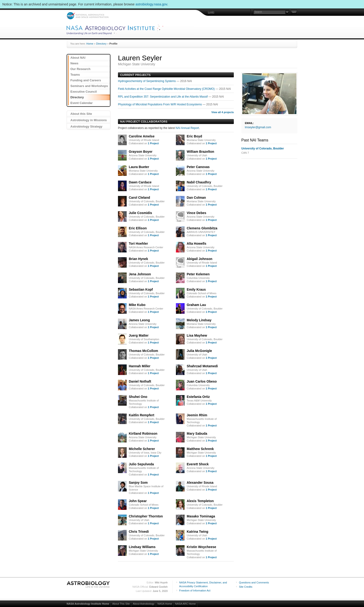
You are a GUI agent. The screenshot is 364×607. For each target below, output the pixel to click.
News (74, 63)
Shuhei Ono (138, 397)
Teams (75, 75)
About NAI (78, 58)
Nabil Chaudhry (199, 182)
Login (211, 12)
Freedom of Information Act (195, 590)
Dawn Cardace (140, 182)
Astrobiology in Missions (89, 120)
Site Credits (246, 587)
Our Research (80, 69)
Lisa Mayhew (197, 335)
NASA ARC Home (185, 604)
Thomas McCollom (143, 351)
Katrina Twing (198, 532)
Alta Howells (196, 244)
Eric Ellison (138, 228)
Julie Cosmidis (140, 213)
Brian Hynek (138, 259)
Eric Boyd (194, 136)
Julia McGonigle (199, 351)
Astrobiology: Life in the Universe (89, 584)
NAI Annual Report (187, 128)
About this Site (81, 114)
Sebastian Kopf (141, 289)
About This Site (121, 604)
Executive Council (84, 92)
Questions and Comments (254, 582)
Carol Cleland (139, 198)
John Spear (138, 501)
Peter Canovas (198, 167)
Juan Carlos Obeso (202, 381)
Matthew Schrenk (200, 449)
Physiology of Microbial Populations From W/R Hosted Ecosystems (160, 104)
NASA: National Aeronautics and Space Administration (87, 16)
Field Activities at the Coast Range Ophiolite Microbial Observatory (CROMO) (167, 89)
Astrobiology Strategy (86, 126)
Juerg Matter (139, 335)
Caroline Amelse (142, 136)
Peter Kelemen (198, 274)
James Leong (139, 320)
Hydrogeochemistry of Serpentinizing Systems (147, 81)
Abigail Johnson (200, 259)
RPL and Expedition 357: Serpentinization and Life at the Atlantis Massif (163, 97)
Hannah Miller (140, 366)
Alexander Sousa (200, 483)
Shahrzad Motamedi (202, 366)
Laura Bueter (139, 167)
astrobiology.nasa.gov (151, 4)
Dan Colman (196, 198)
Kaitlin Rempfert (142, 415)
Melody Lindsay (199, 320)
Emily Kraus (196, 289)
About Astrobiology (144, 604)
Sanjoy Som (138, 483)
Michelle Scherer (142, 449)
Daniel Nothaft (140, 381)
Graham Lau (196, 305)
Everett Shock (198, 464)
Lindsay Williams (142, 547)
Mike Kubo (137, 305)
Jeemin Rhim (197, 415)
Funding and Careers (86, 80)
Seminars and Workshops (89, 86)
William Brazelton (200, 152)
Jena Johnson (140, 274)
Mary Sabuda (197, 434)
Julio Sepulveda (141, 464)
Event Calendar (82, 103)
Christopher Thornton (146, 516)
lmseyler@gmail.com (258, 127)
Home (90, 44)
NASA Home (165, 604)
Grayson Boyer (141, 152)
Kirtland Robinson (143, 434)
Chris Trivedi (139, 532)
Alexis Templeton (200, 501)
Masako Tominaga (201, 516)
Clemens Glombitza (202, 228)
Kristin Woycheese (201, 547)
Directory (101, 44)
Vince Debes (196, 213)
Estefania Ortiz (198, 397)
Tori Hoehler (138, 244)
